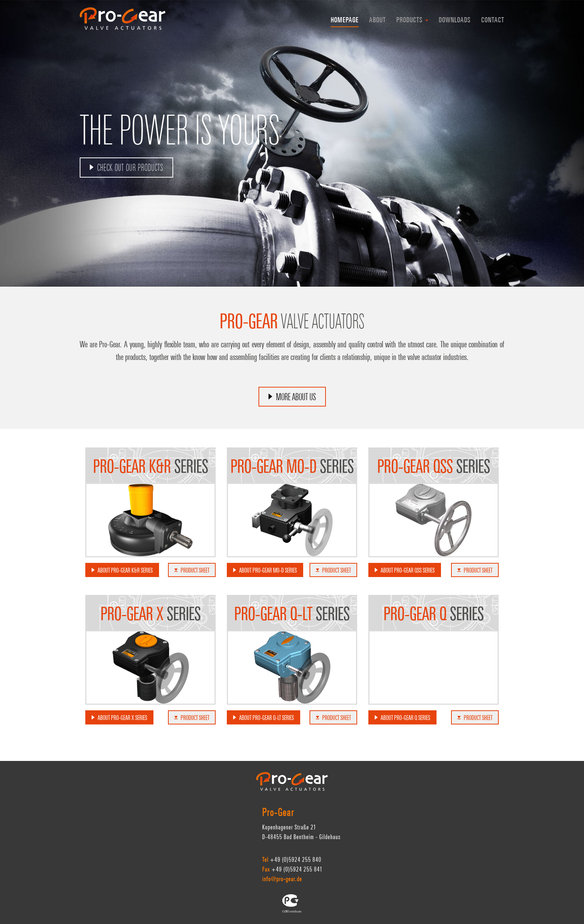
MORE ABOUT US (296, 398)
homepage (345, 21)
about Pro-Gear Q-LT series (266, 719)
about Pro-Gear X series (122, 719)
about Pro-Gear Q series (405, 719)
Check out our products (130, 169)
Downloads (455, 21)
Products (412, 21)
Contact (493, 21)
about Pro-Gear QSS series (408, 571)
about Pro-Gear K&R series (125, 571)
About (377, 21)
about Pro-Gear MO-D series (268, 571)
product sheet (192, 571)
